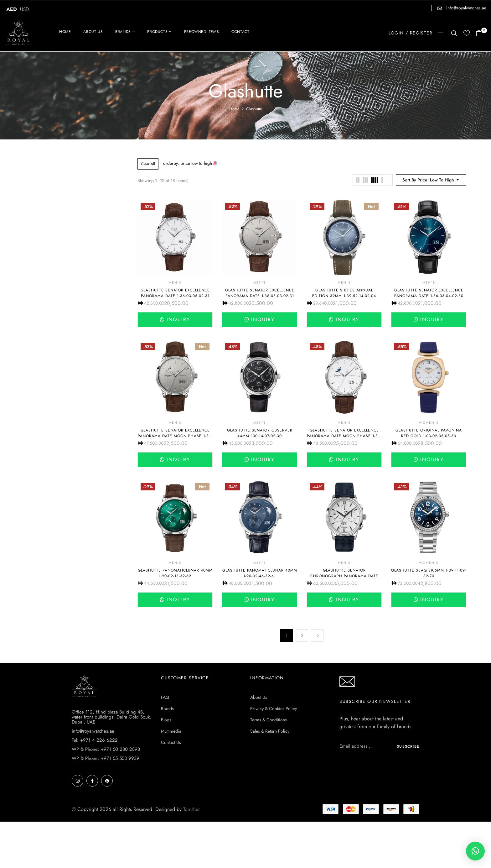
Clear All (148, 164)
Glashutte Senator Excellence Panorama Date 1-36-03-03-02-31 (260, 293)
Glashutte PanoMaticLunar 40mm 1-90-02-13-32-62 (175, 573)
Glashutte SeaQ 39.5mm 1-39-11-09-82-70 (429, 573)
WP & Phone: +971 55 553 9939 (106, 758)
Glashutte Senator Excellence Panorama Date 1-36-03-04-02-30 (429, 293)
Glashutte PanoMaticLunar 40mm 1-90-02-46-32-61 (260, 573)
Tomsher (191, 809)
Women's (429, 423)
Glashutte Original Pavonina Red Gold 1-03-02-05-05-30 (429, 433)
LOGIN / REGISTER (411, 33)
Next (317, 635)
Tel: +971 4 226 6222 (95, 740)
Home (234, 109)
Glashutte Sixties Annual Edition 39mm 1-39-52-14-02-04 (344, 293)
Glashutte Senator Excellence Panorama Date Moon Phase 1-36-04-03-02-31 (175, 436)
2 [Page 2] (302, 635)
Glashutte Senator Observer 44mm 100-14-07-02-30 (260, 433)
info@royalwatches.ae (466, 8)
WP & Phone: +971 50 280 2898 (106, 749)
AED (12, 9)
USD (25, 9)
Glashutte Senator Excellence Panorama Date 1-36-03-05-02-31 (175, 293)
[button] (481, 34)
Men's (175, 282)
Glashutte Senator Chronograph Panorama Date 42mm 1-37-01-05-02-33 (344, 576)
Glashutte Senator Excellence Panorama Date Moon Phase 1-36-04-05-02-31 (344, 436)
